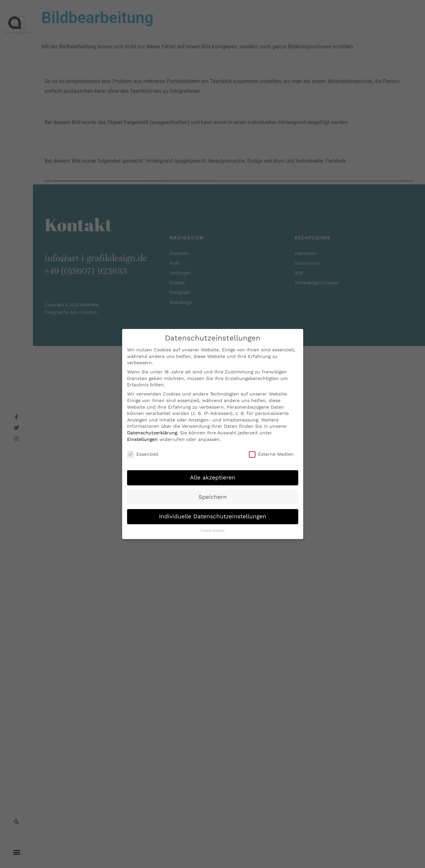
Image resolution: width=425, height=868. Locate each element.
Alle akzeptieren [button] (213, 477)
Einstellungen (142, 439)
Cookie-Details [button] (212, 530)
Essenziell (143, 454)
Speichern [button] (213, 497)
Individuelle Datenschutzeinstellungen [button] (213, 516)
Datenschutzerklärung (152, 432)
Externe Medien (271, 454)
